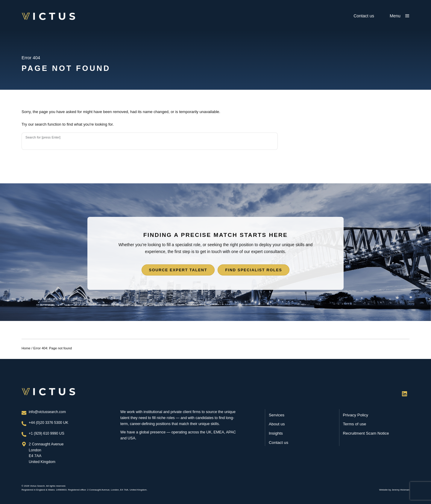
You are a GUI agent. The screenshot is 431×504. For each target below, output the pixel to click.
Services (277, 415)
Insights (276, 433)
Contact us (364, 16)
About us (277, 424)
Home (26, 349)
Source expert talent (178, 271)
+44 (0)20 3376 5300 (47, 423)
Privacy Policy (356, 415)
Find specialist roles (254, 271)
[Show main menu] (400, 16)
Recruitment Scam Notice (366, 433)
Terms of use (355, 424)
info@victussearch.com (48, 412)
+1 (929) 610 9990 (45, 433)
